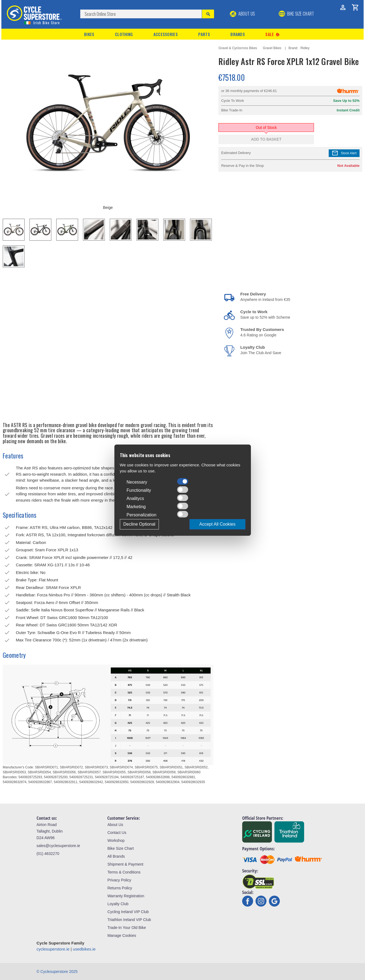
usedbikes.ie (84, 949)
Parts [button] (204, 34)
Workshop (116, 840)
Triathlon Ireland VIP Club (129, 920)
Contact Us (117, 833)
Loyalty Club (118, 904)
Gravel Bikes (272, 48)
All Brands (116, 856)
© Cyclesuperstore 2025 (57, 972)
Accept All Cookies (217, 524)
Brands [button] (238, 34)
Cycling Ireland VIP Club (128, 912)
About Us (243, 14)
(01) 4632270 (48, 854)
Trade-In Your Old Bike (127, 928)
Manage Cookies (122, 935)
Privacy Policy (119, 880)
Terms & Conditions (124, 872)
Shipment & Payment (125, 864)
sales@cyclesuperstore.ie (58, 846)
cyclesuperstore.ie (53, 949)
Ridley (305, 48)
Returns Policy (120, 888)
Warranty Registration (126, 896)
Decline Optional (139, 524)
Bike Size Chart (120, 848)
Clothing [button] (124, 34)
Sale (273, 34)
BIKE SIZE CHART (296, 14)
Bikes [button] (89, 34)
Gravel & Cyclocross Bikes (238, 48)
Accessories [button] (166, 34)
